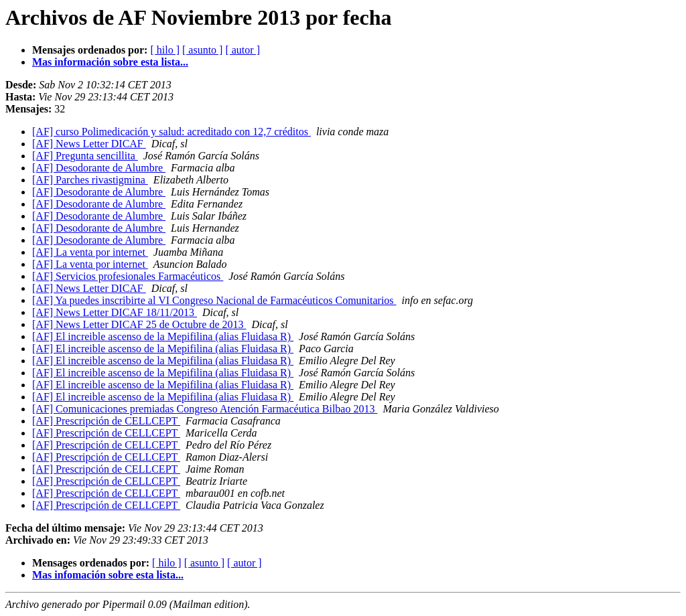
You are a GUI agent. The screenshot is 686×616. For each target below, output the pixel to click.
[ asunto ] (202, 50)
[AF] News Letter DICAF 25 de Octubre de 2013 (139, 324)
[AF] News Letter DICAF (89, 144)
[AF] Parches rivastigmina (90, 180)
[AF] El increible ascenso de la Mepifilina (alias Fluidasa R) (163, 336)
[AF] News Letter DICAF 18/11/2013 (115, 312)
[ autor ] (243, 50)
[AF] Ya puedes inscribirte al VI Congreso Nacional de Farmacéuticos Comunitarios (214, 300)
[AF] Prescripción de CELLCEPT (106, 421)
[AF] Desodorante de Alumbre (99, 168)
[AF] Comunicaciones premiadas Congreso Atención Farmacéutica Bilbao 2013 (205, 409)
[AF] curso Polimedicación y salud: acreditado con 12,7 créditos (171, 132)
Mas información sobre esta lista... (110, 62)
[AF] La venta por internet (90, 252)
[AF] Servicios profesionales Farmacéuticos (128, 276)
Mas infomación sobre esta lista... (108, 575)
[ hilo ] (165, 50)
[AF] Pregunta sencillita (85, 156)
